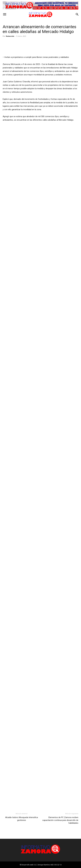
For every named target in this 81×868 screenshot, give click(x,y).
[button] (5, 14)
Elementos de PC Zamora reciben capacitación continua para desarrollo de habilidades (60, 820)
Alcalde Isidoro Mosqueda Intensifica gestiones (22, 819)
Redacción (10, 36)
